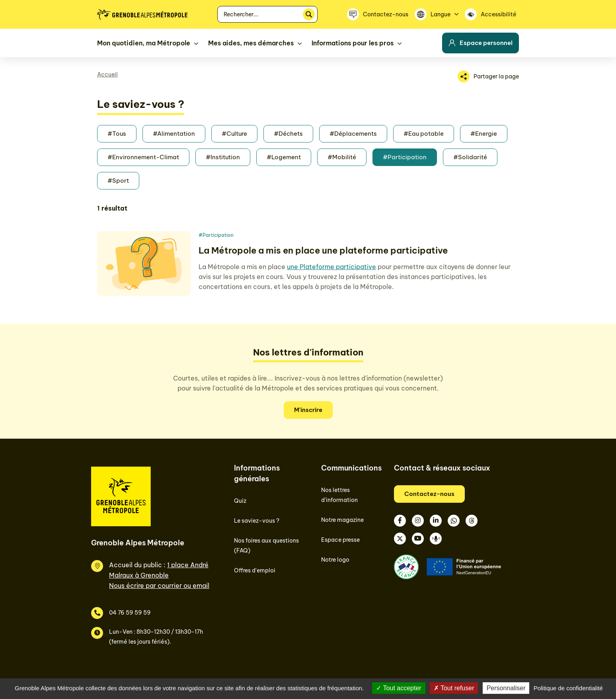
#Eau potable (424, 134)
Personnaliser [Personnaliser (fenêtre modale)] (506, 688)
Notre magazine (342, 520)
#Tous (117, 134)
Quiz (240, 501)
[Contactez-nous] (378, 14)
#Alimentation (174, 134)
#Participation (405, 157)
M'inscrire (308, 410)
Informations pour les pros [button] (353, 43)
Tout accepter (399, 688)
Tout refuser (454, 688)
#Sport (118, 181)
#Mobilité (342, 157)
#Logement (284, 157)
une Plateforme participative (331, 267)
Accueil (107, 74)
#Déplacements (353, 134)
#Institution (223, 157)
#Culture (234, 134)
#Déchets (288, 134)
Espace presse (340, 540)
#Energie (484, 134)
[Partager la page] (488, 76)
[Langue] (437, 14)
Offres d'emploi (255, 570)
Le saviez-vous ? (257, 521)
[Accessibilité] (492, 14)
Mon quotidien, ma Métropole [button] (144, 43)
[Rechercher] (309, 14)
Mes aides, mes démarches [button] (251, 43)
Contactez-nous (429, 494)
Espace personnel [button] (481, 43)
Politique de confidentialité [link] (568, 688)
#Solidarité (470, 157)
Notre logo (335, 560)
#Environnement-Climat (143, 157)
